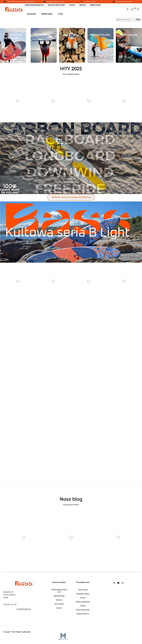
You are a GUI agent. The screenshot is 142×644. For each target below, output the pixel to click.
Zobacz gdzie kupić (83, 610)
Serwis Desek (83, 590)
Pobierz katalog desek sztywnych (71, 197)
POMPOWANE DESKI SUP (59, 591)
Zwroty (83, 598)
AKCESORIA (59, 604)
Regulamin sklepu (83, 594)
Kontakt (83, 606)
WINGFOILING (59, 596)
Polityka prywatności (83, 602)
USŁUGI (59, 608)
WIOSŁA (59, 600)
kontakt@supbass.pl (24, 609)
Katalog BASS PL (83, 614)
